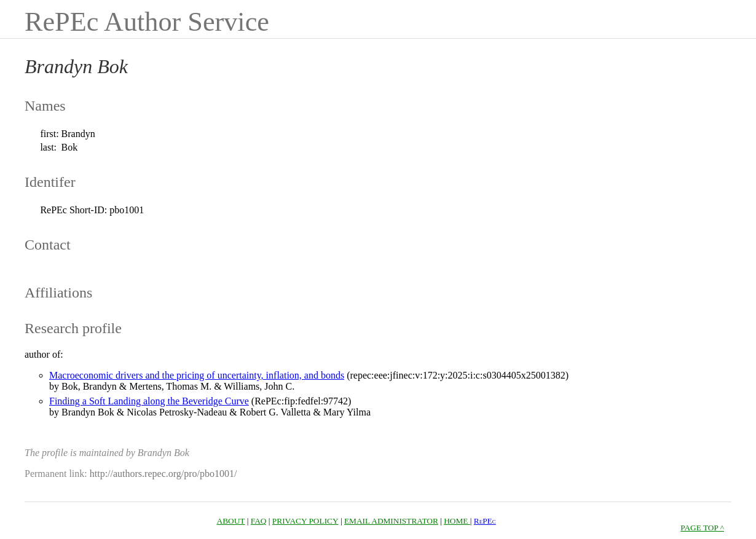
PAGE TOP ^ (702, 528)
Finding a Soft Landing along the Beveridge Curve (149, 401)
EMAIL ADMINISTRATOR (391, 521)
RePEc (485, 521)
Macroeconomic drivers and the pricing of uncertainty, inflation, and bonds (197, 375)
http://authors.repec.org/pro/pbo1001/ (163, 474)
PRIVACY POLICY (305, 521)
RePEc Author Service (147, 22)
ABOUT (231, 521)
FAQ (259, 521)
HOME (457, 521)
